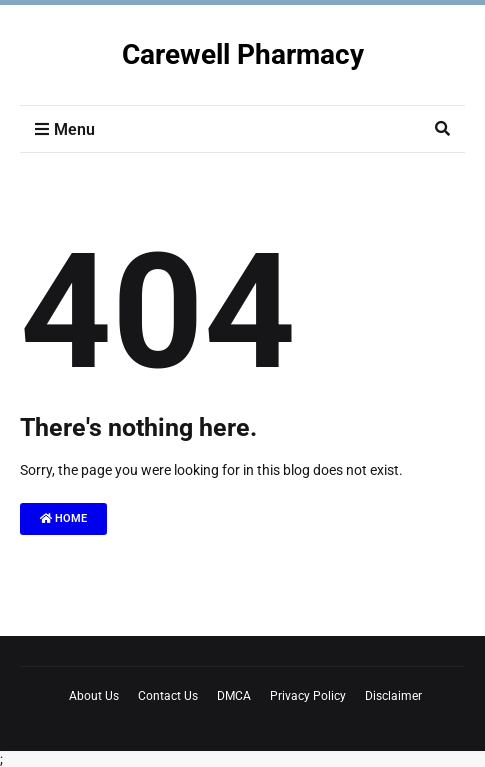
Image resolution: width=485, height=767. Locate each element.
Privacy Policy (308, 696)
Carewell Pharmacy (243, 54)
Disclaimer (393, 696)
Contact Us (168, 696)
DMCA (234, 696)
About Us (94, 696)
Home (63, 518)
